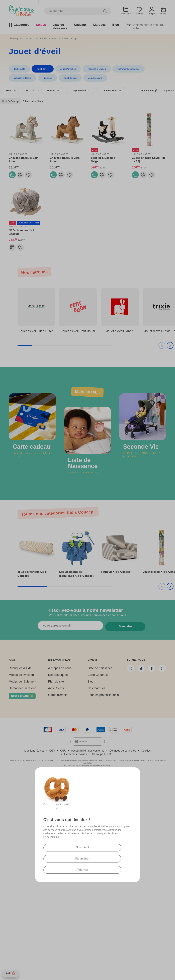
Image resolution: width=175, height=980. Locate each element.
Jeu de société (64, 78)
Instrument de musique (125, 69)
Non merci (82, 843)
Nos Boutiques (55, 680)
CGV (52, 755)
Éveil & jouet (16, 38)
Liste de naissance (95, 673)
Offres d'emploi (55, 700)
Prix (30, 91)
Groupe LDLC (103, 759)
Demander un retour (22, 693)
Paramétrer (82, 856)
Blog (85, 686)
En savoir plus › (52, 832)
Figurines (18, 78)
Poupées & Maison (94, 69)
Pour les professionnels (98, 700)
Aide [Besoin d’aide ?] (11, 973)
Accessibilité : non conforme (88, 755)
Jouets (29, 38)
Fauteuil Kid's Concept (116, 575)
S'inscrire (124, 631)
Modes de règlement (22, 686)
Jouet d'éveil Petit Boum (78, 337)
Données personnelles (123, 755)
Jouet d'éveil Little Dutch (36, 337)
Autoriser (82, 869)
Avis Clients (53, 693)
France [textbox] (83, 746)
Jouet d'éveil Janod (120, 337)
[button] (166, 351)
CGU (63, 755)
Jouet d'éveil (42, 38)
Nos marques (91, 693)
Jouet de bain (40, 78)
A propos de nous (57, 673)
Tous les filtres (147, 91)
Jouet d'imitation (66, 69)
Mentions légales (34, 755)
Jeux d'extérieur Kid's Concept (32, 577)
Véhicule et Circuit (156, 69)
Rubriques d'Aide (20, 673)
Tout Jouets (19, 69)
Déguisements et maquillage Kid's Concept (76, 577)
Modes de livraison (21, 680)
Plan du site (53, 686)
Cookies (146, 755)
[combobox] (10, 91)
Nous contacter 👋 (22, 700)
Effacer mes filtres (33, 102)
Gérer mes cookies (75, 759)
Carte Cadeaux (92, 680)
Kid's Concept (11, 102)
